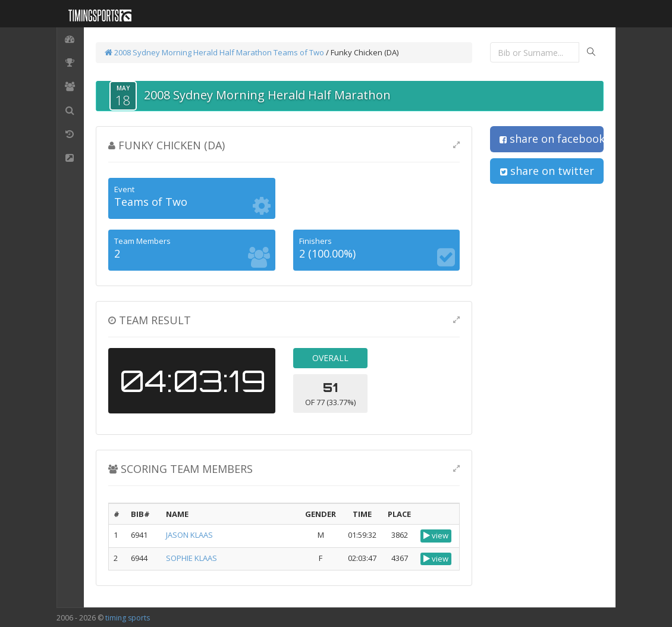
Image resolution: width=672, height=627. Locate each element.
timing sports (128, 618)
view (436, 535)
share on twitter (547, 171)
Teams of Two (299, 52)
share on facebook (552, 139)
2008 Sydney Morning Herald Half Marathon (188, 52)
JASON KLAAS (189, 535)
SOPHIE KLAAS (191, 558)
